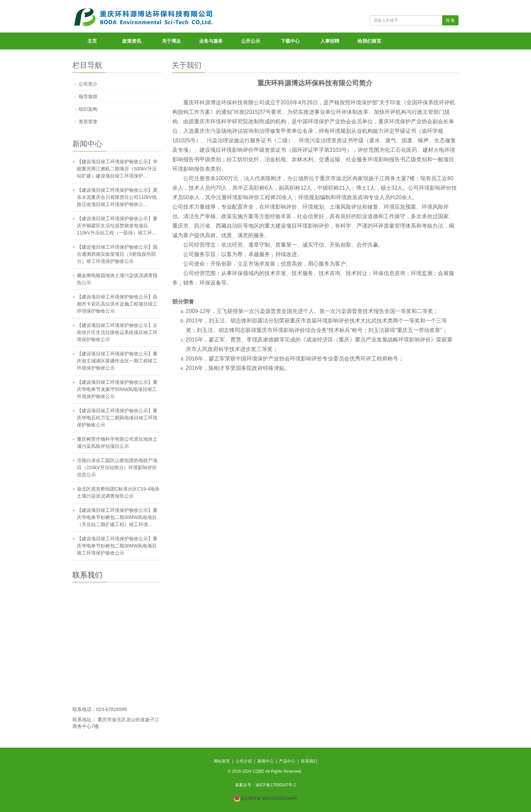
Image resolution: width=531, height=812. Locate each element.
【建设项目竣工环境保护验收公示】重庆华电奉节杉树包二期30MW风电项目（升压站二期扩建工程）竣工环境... (117, 517)
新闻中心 (265, 761)
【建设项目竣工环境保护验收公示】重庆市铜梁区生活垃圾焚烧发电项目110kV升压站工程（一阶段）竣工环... (117, 226)
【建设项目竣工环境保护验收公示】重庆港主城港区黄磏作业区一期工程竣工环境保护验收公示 (117, 361)
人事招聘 (330, 41)
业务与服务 (211, 41)
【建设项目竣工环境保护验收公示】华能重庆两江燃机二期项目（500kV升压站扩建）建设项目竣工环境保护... (117, 169)
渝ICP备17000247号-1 (276, 785)
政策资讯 (132, 41)
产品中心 (287, 761)
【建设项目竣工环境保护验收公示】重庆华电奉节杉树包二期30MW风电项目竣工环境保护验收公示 (117, 546)
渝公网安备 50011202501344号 (269, 798)
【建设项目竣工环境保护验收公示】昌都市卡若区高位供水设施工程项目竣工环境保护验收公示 (117, 304)
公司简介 (88, 84)
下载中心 (290, 41)
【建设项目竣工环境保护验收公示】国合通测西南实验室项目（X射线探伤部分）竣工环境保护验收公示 (117, 254)
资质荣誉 (88, 122)
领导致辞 (88, 97)
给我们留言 (369, 41)
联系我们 (309, 761)
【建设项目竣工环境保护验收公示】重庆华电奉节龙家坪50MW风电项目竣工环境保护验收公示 (117, 389)
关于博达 (171, 41)
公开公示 (251, 41)
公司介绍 (244, 761)
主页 (92, 41)
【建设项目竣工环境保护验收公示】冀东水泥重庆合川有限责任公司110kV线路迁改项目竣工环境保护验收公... (117, 197)
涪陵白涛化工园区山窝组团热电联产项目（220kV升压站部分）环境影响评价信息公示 (117, 467)
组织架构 (88, 109)
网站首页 (222, 761)
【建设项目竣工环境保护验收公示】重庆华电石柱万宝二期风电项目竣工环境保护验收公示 (117, 418)
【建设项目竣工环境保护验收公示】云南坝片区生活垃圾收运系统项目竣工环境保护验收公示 (117, 332)
